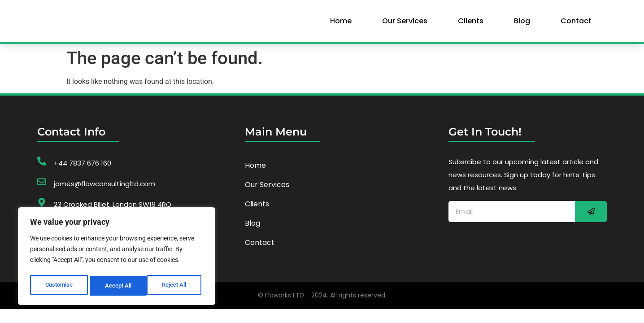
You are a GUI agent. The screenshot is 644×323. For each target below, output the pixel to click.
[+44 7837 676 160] (42, 167)
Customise (59, 286)
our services (405, 24)
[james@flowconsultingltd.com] (42, 188)
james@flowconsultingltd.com (104, 190)
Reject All (118, 286)
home (341, 24)
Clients (471, 24)
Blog (522, 24)
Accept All (176, 286)
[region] (117, 258)
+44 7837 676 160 (83, 169)
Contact (576, 24)
